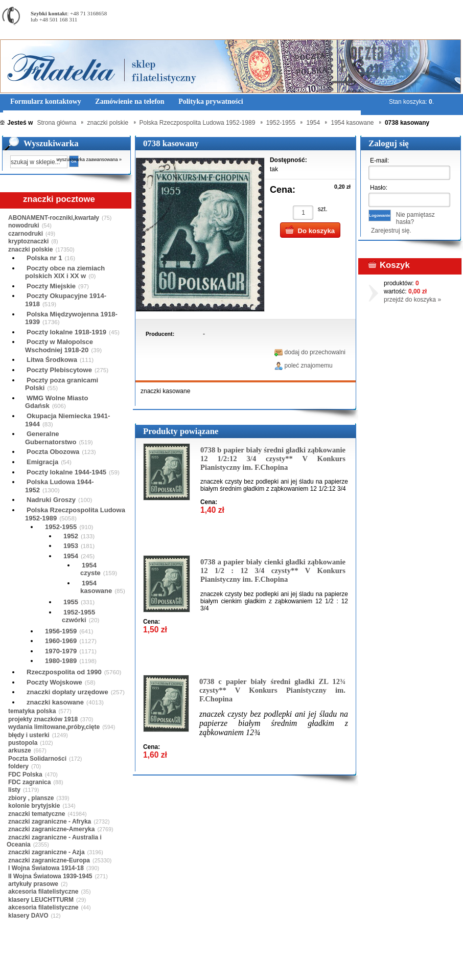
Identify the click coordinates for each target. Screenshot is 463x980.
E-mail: (379, 161)
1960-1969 (61, 641)
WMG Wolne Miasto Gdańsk (56, 402)
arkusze (20, 750)
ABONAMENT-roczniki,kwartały (54, 218)
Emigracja (42, 462)
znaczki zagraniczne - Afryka (50, 822)
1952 (71, 536)
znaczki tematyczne (37, 814)
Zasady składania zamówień (120, 964)
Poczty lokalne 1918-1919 (66, 332)
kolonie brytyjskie (34, 806)
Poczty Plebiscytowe (59, 370)
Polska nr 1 (44, 258)
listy (14, 790)
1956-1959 (61, 631)
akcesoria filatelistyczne (43, 892)
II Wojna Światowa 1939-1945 (50, 876)
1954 (71, 556)
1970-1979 (61, 651)
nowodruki (24, 225)
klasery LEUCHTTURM (41, 900)
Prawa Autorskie (257, 964)
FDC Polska (25, 774)
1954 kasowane (96, 587)
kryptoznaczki (28, 241)
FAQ (295, 964)
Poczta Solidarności (37, 759)
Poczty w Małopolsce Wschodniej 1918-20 (59, 346)
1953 (71, 546)
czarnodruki (26, 234)
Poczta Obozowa (53, 452)
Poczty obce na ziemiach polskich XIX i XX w (65, 272)
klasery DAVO (28, 916)
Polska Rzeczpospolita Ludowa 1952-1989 (75, 514)
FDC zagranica (29, 782)
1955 (71, 602)
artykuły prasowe (33, 884)
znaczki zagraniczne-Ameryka (51, 829)
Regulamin (30, 964)
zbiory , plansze (31, 798)
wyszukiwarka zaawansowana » (89, 159)
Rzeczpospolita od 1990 (64, 672)
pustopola (23, 743)
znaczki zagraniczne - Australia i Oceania (54, 841)
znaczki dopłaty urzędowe (67, 692)
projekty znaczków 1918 (43, 719)
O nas (63, 964)
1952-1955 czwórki (78, 616)
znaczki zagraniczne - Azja (47, 852)
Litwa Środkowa (52, 360)
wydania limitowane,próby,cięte (54, 727)
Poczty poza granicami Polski (62, 384)
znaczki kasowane (55, 702)
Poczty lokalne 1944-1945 (66, 472)
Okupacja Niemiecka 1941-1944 (67, 420)
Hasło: (379, 188)
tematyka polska (32, 711)
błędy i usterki (29, 735)
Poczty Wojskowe (54, 682)
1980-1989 (61, 661)
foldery (18, 766)
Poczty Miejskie (51, 286)
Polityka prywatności (196, 964)
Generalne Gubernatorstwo (51, 438)
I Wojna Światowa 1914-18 (46, 868)
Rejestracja (434, 5)
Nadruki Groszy (51, 500)
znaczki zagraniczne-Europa (49, 860)
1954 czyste (90, 569)
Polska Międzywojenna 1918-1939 (71, 318)
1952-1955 (61, 527)
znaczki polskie (30, 249)
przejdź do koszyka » (412, 300)
